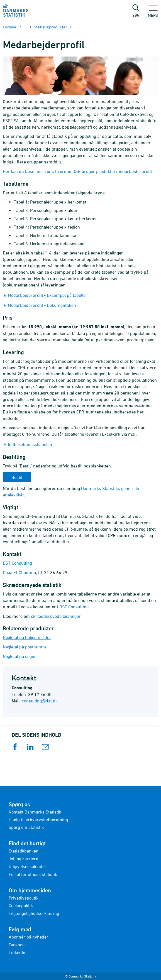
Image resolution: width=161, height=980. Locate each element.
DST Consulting (17, 563)
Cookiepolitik (21, 905)
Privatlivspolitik (24, 898)
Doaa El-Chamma (19, 572)
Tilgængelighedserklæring (34, 913)
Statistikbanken (24, 851)
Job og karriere (23, 859)
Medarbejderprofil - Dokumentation (42, 305)
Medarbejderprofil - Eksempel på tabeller (48, 295)
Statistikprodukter (50, 27)
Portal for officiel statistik (33, 874)
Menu (153, 13)
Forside (10, 27)
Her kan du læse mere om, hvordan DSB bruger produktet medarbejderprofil (77, 171)
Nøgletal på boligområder (27, 637)
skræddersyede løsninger (56, 616)
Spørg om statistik (26, 827)
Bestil (17, 477)
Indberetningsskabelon (30, 444)
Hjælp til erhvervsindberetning (38, 820)
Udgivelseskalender (28, 866)
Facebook (18, 945)
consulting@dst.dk (40, 701)
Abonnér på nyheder (29, 937)
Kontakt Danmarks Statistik (35, 812)
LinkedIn (17, 952)
